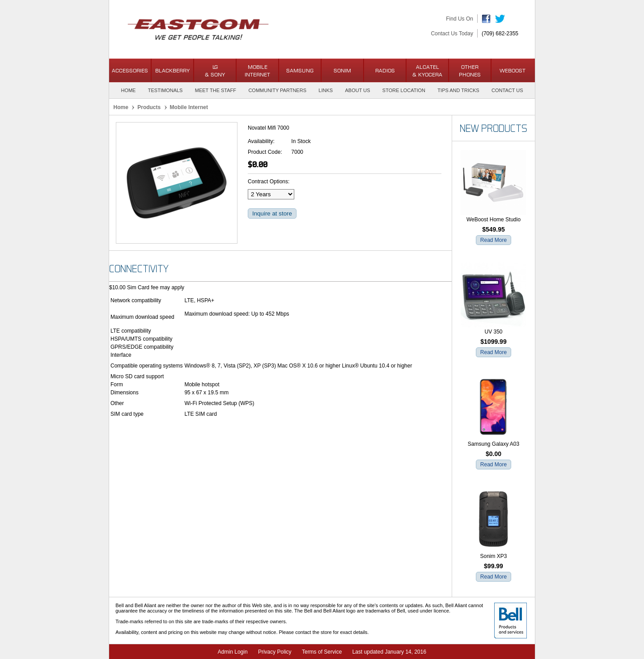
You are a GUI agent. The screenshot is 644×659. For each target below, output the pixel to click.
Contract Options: (269, 182)
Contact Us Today (452, 34)
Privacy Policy (275, 652)
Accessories (130, 70)
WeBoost (513, 70)
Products (149, 107)
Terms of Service (322, 652)
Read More (494, 240)
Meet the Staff (216, 90)
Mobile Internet (257, 71)
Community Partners (277, 90)
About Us (357, 90)
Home (128, 90)
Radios (385, 70)
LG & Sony (215, 71)
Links (326, 90)
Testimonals (165, 90)
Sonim (342, 70)
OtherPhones (470, 71)
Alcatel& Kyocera (427, 71)
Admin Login (233, 652)
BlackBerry (172, 70)
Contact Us (507, 90)
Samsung (300, 70)
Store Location (404, 90)
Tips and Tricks (458, 90)
